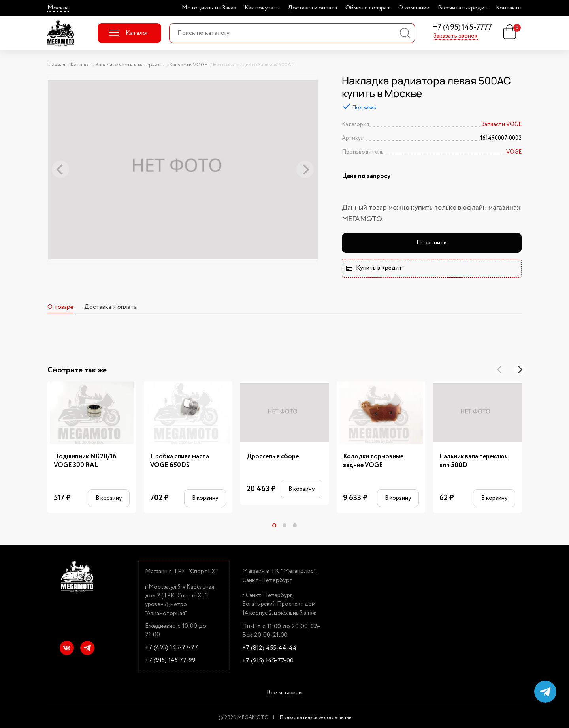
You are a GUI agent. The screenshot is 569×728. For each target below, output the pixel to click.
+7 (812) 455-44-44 (269, 648)
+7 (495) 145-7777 (463, 28)
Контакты (509, 8)
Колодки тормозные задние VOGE (373, 461)
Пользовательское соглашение (316, 718)
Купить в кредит (374, 268)
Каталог (129, 33)
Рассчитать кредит (463, 8)
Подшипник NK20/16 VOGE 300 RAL (85, 461)
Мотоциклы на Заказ (209, 8)
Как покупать (262, 8)
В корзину (109, 498)
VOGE (514, 152)
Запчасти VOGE (501, 124)
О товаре (60, 307)
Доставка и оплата (312, 8)
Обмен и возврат (368, 8)
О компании (414, 8)
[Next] (520, 370)
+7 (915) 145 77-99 (170, 660)
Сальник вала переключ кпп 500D (474, 461)
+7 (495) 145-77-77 (171, 648)
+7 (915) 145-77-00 (268, 661)
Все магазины (285, 693)
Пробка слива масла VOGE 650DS (180, 461)
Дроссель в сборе (273, 457)
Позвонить (431, 243)
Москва (58, 8)
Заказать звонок (455, 36)
